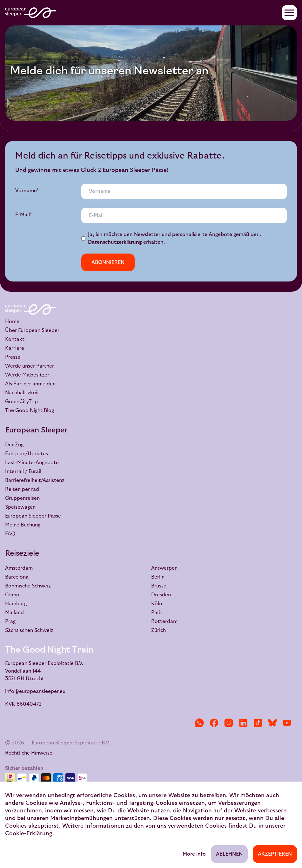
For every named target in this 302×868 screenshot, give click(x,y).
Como (12, 595)
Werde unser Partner (30, 366)
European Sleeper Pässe (33, 516)
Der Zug (14, 445)
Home (12, 322)
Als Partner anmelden (30, 384)
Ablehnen (229, 854)
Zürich (158, 630)
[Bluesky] (272, 723)
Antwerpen (164, 568)
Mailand (14, 613)
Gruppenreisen (22, 498)
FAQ (10, 534)
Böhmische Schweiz (28, 586)
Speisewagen (20, 507)
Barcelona (17, 577)
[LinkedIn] (243, 723)
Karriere (15, 348)
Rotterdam (164, 621)
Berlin (158, 577)
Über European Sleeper (32, 330)
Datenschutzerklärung (115, 242)
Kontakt (15, 339)
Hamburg (16, 604)
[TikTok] (258, 723)
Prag (10, 621)
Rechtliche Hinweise (29, 753)
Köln (157, 604)
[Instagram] (229, 723)
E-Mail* (23, 215)
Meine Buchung (23, 525)
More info (194, 854)
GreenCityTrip (21, 402)
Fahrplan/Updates (27, 454)
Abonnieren (108, 262)
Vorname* (27, 191)
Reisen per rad (22, 489)
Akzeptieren (275, 854)
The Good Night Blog (30, 410)
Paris (157, 613)
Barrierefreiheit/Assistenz (35, 480)
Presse (13, 357)
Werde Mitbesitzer (27, 375)
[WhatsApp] (199, 723)
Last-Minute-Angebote (32, 463)
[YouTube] (287, 723)
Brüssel (159, 586)
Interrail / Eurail (23, 471)
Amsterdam (19, 568)
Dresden (161, 595)
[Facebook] (214, 723)
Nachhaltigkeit (22, 393)
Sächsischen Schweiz (29, 630)
